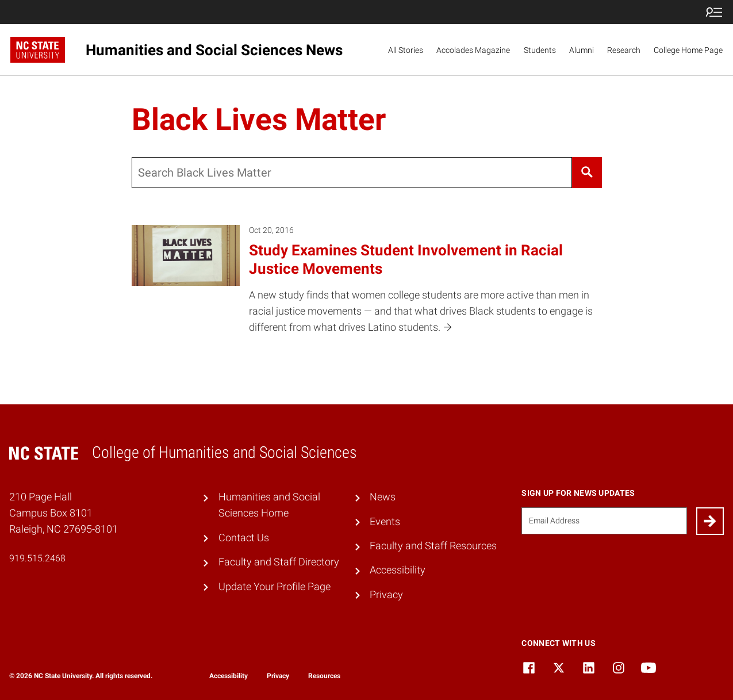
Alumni (582, 50)
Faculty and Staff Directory (279, 562)
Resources (324, 676)
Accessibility (398, 570)
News (383, 497)
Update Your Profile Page (275, 587)
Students (540, 50)
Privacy (386, 595)
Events (385, 522)
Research (624, 50)
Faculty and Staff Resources (433, 546)
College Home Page (688, 50)
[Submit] (710, 521)
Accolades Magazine (473, 50)
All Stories (406, 50)
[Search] (587, 173)
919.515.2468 (37, 558)
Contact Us (244, 538)
